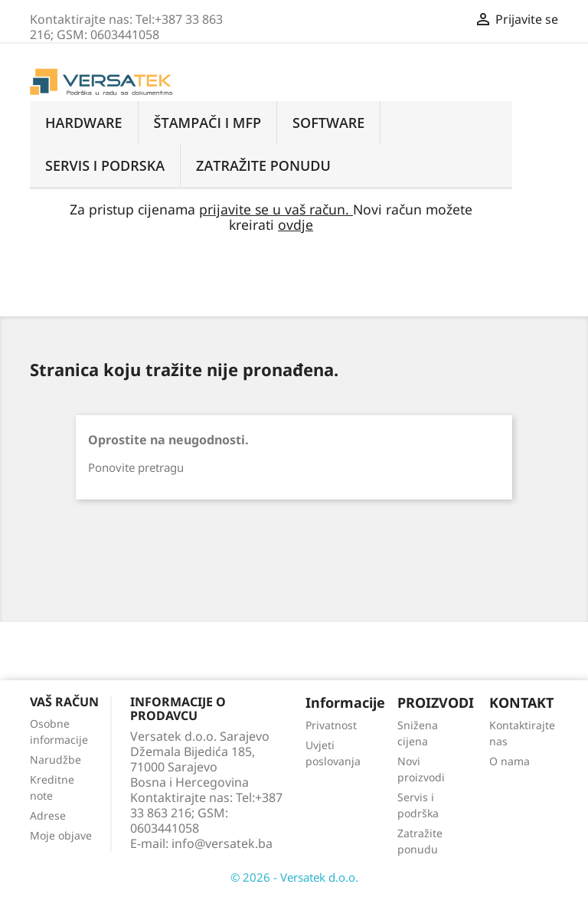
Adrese (48, 815)
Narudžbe (56, 760)
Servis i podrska (105, 165)
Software (328, 123)
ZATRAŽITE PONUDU (263, 165)
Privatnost (331, 725)
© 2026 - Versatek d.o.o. (294, 877)
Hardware (84, 123)
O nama (510, 761)
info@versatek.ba (222, 843)
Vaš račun (64, 702)
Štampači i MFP (208, 123)
